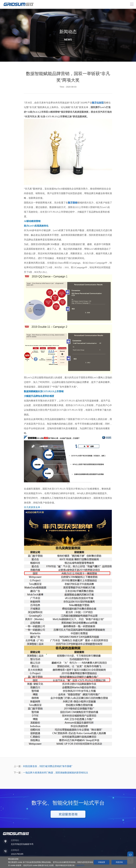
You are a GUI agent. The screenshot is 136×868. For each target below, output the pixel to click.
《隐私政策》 (80, 865)
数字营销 (73, 203)
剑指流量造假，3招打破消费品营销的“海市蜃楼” (48, 766)
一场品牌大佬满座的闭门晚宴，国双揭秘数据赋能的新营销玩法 (56, 773)
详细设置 (101, 862)
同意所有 (119, 862)
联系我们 (130, 855)
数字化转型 (98, 103)
